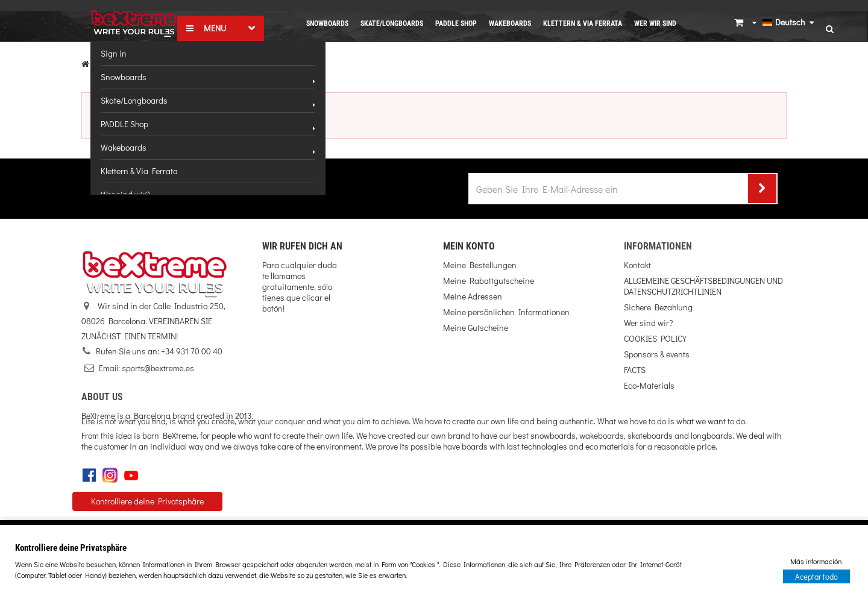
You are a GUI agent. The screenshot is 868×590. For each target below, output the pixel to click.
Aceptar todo (816, 576)
